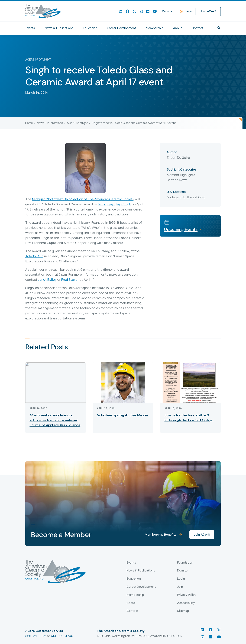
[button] (219, 28)
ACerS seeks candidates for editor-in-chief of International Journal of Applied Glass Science (55, 420)
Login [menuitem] (181, 579)
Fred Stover (70, 279)
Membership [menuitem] (155, 28)
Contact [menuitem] (197, 28)
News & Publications (50, 123)
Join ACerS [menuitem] (208, 11)
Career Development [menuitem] (122, 28)
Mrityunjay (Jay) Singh (114, 204)
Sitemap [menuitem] (183, 611)
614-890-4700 (62, 636)
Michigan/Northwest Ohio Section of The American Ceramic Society (83, 199)
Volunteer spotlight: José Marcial (123, 415)
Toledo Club (34, 256)
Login (188, 11)
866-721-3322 (36, 636)
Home (29, 123)
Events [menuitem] (30, 28)
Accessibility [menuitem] (186, 603)
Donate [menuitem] (167, 11)
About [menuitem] (177, 28)
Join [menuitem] (180, 587)
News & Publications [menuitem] (59, 28)
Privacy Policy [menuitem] (187, 595)
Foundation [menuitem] (185, 563)
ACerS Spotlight (77, 123)
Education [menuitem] (90, 28)
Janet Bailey (47, 279)
